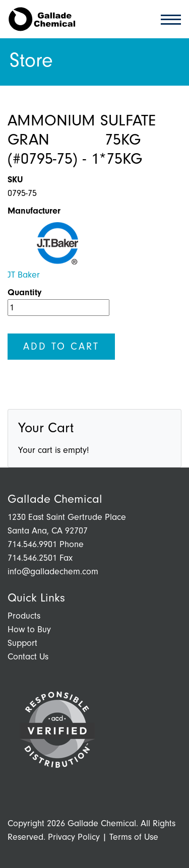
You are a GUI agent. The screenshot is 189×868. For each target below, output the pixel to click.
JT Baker (24, 275)
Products (24, 616)
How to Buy (29, 629)
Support (22, 643)
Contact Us (28, 657)
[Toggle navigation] (168, 19)
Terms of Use (134, 837)
